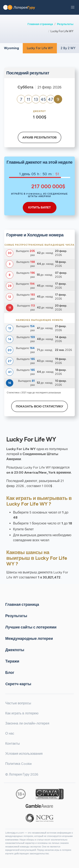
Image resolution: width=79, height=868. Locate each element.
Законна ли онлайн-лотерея (27, 723)
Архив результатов (39, 137)
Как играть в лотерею (22, 713)
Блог (10, 672)
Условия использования (24, 754)
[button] (73, 7)
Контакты (13, 744)
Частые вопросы (18, 703)
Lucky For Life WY (40, 48)
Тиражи (12, 661)
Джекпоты (15, 650)
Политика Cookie (19, 764)
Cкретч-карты (18, 684)
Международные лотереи (29, 638)
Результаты (65, 24)
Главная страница (40, 24)
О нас (10, 733)
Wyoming (11, 48)
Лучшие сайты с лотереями (31, 627)
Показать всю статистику (39, 406)
